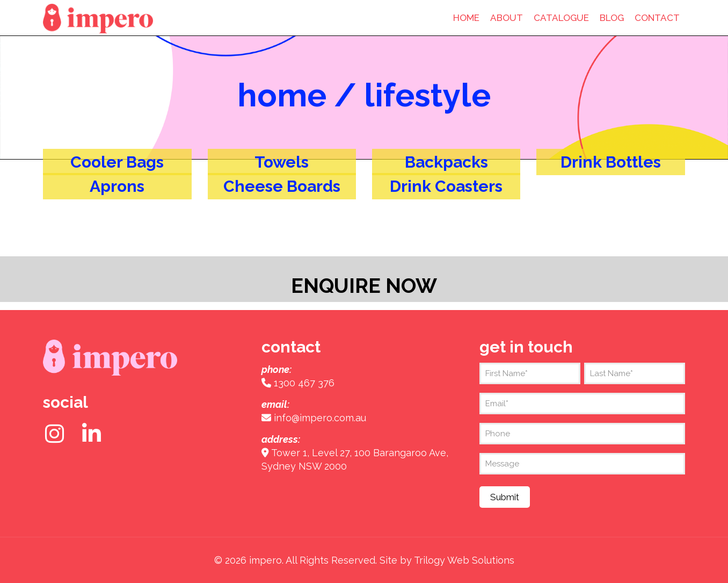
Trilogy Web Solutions (464, 560)
